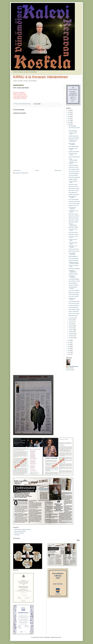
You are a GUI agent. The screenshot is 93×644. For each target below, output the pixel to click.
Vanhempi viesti (58, 170)
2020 (69, 122)
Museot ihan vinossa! (73, 186)
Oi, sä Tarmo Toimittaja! (74, 290)
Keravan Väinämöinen (73, 366)
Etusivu (37, 170)
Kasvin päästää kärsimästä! (72, 254)
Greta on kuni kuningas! (74, 204)
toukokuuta (71, 330)
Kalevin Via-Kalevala (19, 533)
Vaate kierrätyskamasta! (74, 301)
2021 (69, 120)
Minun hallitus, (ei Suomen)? (73, 197)
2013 (69, 350)
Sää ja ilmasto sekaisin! (74, 138)
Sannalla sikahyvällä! (73, 136)
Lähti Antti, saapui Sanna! (73, 154)
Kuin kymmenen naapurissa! (72, 208)
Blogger (60, 637)
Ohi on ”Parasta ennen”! (74, 171)
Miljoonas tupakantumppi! (73, 224)
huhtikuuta (71, 332)
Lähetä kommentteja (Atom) (22, 173)
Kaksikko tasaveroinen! (74, 194)
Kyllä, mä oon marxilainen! (72, 144)
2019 (69, 124)
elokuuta (71, 324)
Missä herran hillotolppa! (74, 269)
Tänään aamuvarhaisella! (73, 159)
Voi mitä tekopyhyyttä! (74, 173)
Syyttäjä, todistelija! (73, 179)
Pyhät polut (17, 535)
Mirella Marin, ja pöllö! (74, 220)
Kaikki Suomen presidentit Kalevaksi (23, 530)
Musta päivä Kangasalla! (74, 177)
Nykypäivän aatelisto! (73, 227)
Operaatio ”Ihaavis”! (73, 184)
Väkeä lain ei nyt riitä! (73, 167)
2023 (69, 116)
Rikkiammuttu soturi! (73, 315)
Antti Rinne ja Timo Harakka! (73, 247)
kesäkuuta (71, 328)
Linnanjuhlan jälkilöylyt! (74, 279)
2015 (69, 346)
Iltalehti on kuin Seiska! (74, 292)
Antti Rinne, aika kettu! (74, 249)
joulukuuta (71, 126)
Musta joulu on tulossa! (74, 190)
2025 (69, 112)
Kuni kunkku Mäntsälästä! (72, 277)
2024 (69, 114)
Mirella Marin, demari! (74, 214)
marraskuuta (72, 318)
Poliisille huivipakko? (73, 274)
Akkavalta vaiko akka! (74, 218)
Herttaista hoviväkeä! (73, 165)
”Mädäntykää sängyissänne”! (73, 271)
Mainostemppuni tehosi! (74, 188)
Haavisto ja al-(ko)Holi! (74, 305)
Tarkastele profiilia (70, 370)
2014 (69, 348)
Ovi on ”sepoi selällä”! (74, 200)
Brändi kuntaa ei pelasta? (72, 299)
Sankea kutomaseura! (74, 260)
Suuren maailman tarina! (74, 157)
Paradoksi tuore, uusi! (74, 206)
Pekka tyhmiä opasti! (73, 222)
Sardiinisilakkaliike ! (73, 131)
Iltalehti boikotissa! (73, 283)
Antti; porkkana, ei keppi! (74, 281)
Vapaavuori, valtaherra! (74, 216)
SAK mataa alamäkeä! (74, 146)
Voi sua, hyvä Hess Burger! (73, 243)
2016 (69, 344)
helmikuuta (71, 336)
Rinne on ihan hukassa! (74, 313)
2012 (69, 352)
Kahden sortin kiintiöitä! (74, 152)
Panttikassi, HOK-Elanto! (74, 202)
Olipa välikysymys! (73, 192)
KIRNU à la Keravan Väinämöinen (41, 77)
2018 (69, 340)
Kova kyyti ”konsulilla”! (74, 296)
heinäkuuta (71, 326)
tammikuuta (72, 338)
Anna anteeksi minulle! (74, 169)
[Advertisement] (37, 158)
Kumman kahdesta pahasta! (73, 288)
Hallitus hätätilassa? (73, 256)
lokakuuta (71, 320)
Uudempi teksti (17, 170)
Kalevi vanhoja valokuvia (20, 531)
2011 (69, 354)
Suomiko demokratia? (74, 285)
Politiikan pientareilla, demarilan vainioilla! (74, 263)
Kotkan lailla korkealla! (74, 294)
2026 (69, 110)
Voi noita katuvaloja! (73, 175)
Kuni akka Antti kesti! (73, 307)
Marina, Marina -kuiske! (74, 251)
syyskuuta (71, 322)
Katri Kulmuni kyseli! (73, 232)
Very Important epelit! (73, 258)
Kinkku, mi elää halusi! (74, 311)
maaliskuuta (72, 334)
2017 (69, 342)
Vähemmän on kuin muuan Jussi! (73, 141)
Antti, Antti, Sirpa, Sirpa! (74, 303)
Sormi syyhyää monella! (74, 309)
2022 (69, 118)
